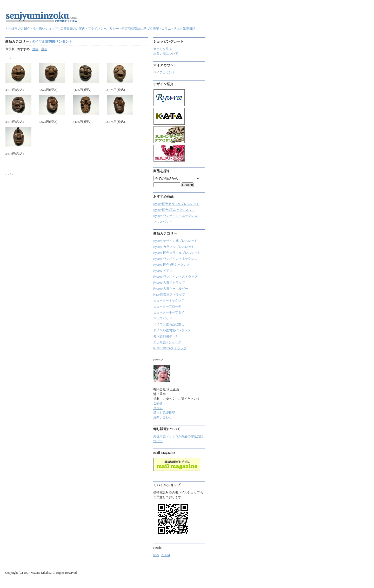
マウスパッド (163, 222)
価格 (35, 49)
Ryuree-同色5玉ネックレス (171, 265)
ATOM (166, 555)
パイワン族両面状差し (169, 324)
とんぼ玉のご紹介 (18, 29)
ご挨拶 (158, 403)
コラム (166, 29)
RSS (156, 555)
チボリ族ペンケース (167, 342)
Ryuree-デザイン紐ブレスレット (175, 241)
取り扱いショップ (45, 29)
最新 (44, 49)
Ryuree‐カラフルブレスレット (174, 247)
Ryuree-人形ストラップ (169, 283)
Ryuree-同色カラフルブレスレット (177, 253)
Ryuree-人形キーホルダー (171, 289)
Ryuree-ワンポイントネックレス (175, 216)
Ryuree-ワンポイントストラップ (175, 277)
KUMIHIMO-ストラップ (170, 348)
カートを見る (163, 49)
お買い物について (166, 54)
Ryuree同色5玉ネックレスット (174, 210)
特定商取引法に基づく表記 (140, 29)
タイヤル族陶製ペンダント (52, 41)
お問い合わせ (163, 417)
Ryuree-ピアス (163, 271)
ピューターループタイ (169, 312)
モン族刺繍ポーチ (166, 336)
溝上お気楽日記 (184, 29)
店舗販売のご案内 (73, 29)
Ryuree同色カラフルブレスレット (176, 204)
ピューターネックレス (169, 300)
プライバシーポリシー (103, 29)
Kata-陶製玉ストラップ (169, 295)
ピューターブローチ (167, 306)
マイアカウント (164, 72)
